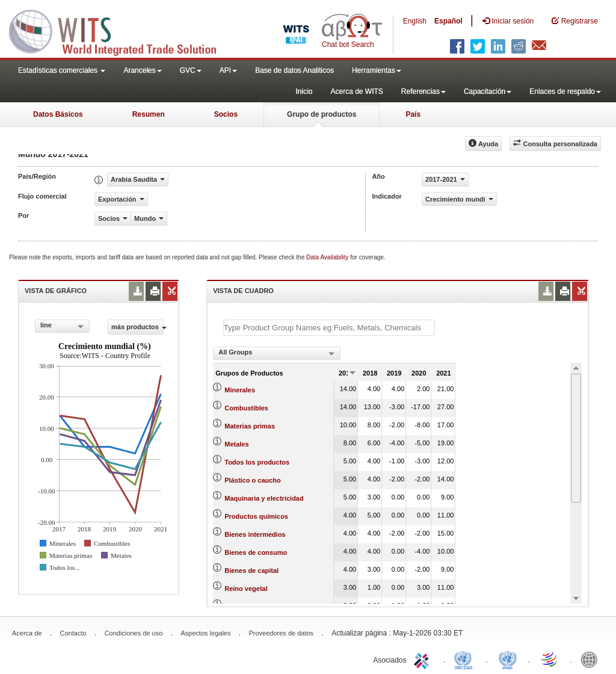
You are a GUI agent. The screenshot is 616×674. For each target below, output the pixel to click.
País (413, 114)
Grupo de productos (322, 114)
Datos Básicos (58, 114)
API (228, 70)
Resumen (149, 114)
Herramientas (377, 70)
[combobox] (62, 326)
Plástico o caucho (253, 480)
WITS (120, 30)
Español (448, 21)
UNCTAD (466, 659)
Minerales (240, 390)
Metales (236, 444)
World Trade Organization (550, 659)
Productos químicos (256, 516)
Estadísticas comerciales (62, 70)
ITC (423, 659)
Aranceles (142, 70)
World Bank (592, 659)
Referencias (423, 91)
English (415, 21)
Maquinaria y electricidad (264, 498)
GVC (191, 70)
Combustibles (246, 408)
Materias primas (250, 426)
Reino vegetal (246, 589)
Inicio (304, 91)
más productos (137, 327)
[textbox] (329, 328)
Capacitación (488, 91)
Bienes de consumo (256, 552)
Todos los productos (257, 462)
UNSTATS (508, 659)
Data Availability (328, 257)
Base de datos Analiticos (294, 70)
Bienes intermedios (255, 534)
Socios (226, 114)
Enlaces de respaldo (565, 91)
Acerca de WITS (356, 91)
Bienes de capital (251, 570)
